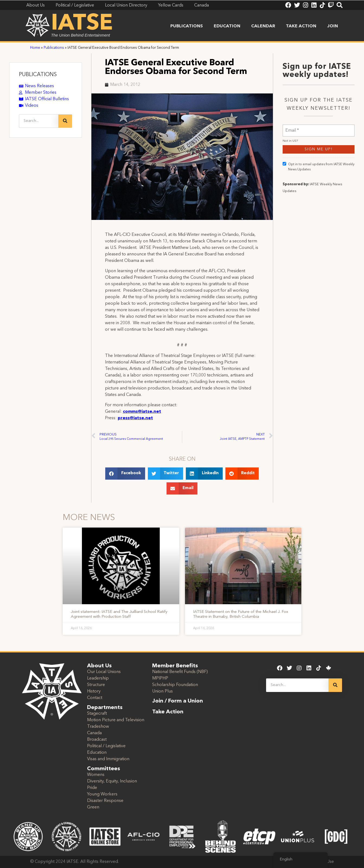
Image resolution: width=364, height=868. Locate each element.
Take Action (301, 26)
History (94, 691)
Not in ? (290, 155)
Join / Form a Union (178, 701)
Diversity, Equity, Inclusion (112, 781)
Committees (104, 769)
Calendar (263, 26)
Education (227, 26)
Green (93, 807)
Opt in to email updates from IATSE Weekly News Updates (319, 181)
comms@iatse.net (142, 412)
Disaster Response (105, 801)
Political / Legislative (106, 746)
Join (333, 26)
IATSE (82, 24)
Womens (96, 775)
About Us (99, 666)
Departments (105, 708)
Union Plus (162, 691)
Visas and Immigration (108, 759)
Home (35, 48)
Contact (95, 698)
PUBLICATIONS (38, 75)
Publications (187, 26)
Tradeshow (98, 727)
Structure (96, 685)
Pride (92, 788)
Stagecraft (97, 714)
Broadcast (97, 740)
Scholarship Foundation (175, 685)
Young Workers (102, 794)
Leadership (98, 678)
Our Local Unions (104, 672)
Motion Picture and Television (116, 720)
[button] (125, 474)
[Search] (65, 121)
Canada (94, 733)
